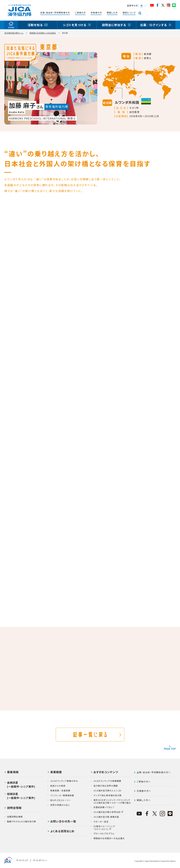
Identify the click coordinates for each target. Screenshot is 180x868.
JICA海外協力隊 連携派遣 (106, 817)
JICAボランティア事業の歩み (64, 781)
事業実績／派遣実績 (60, 791)
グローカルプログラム (104, 833)
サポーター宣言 (101, 822)
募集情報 (13, 772)
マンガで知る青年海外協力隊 (107, 795)
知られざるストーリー (61, 800)
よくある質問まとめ (62, 831)
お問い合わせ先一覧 (63, 822)
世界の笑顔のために (60, 805)
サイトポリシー (40, 860)
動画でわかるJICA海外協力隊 (22, 821)
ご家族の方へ (144, 782)
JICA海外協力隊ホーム (14, 33)
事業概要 (56, 772)
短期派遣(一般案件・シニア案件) (21, 796)
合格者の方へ (144, 791)
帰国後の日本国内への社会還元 (43, 33)
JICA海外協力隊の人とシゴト (108, 791)
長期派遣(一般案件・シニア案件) (21, 784)
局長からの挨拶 (58, 786)
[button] (141, 6)
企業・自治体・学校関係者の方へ (154, 772)
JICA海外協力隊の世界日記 (107, 812)
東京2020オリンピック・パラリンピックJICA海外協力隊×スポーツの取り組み (112, 801)
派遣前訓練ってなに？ (104, 807)
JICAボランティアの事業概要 (107, 781)
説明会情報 (14, 808)
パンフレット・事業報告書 (62, 795)
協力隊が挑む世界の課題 (106, 786)
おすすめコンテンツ (106, 772)
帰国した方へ (144, 800)
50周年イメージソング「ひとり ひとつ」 (104, 828)
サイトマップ (22, 860)
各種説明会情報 (15, 817)
